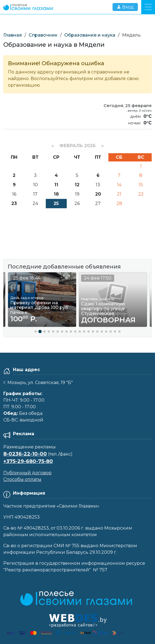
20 (98, 194)
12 (77, 185)
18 (56, 194)
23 (14, 203)
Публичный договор (27, 473)
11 (56, 185)
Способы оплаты (22, 479)
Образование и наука (90, 35)
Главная (13, 35)
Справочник (43, 35)
